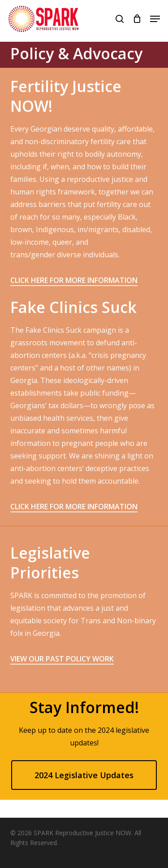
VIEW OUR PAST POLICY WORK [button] (62, 659)
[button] (155, 19)
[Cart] (137, 19)
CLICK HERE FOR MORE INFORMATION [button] (74, 280)
